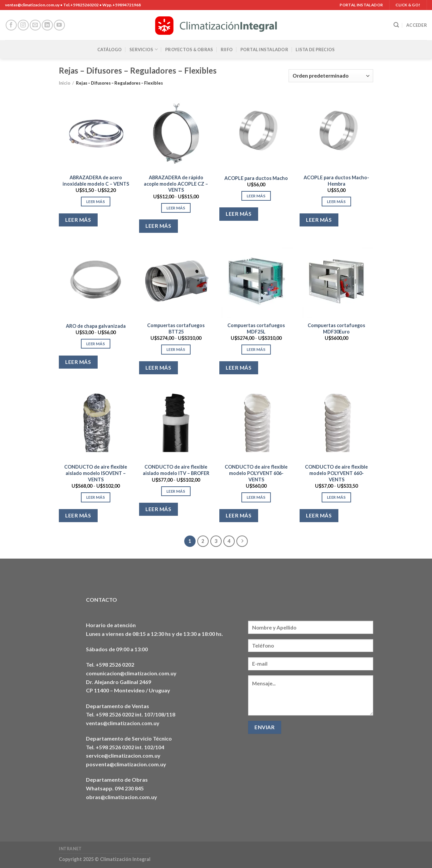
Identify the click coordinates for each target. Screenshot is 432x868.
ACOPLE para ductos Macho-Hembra (336, 181)
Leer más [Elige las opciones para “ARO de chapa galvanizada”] (96, 344)
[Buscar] (396, 25)
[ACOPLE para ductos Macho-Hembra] (336, 133)
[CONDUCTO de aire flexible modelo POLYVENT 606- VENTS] (256, 423)
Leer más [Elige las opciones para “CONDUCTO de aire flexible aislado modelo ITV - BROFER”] (176, 491)
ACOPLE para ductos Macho (256, 178)
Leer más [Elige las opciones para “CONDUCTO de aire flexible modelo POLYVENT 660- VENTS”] (336, 497)
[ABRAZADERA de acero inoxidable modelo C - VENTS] (96, 133)
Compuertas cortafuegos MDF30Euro (336, 328)
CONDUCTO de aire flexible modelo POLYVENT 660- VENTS (336, 473)
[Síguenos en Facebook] (11, 25)
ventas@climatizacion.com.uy (123, 723)
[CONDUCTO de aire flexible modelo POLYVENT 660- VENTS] (336, 423)
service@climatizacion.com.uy (123, 755)
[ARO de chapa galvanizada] (96, 281)
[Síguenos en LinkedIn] (47, 25)
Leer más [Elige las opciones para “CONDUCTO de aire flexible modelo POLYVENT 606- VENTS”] (256, 497)
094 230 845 (129, 788)
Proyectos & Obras (189, 50)
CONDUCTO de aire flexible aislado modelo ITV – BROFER (176, 470)
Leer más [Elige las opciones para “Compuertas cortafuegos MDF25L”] (256, 349)
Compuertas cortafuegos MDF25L (256, 328)
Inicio (65, 83)
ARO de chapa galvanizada (96, 326)
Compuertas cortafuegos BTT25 (176, 328)
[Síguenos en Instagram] (23, 25)
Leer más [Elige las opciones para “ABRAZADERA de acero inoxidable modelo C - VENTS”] (96, 202)
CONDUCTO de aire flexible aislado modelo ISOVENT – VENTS (96, 473)
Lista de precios (315, 50)
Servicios (144, 49)
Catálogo (110, 50)
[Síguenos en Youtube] (59, 25)
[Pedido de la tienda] (331, 76)
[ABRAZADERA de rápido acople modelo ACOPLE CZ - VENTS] (176, 133)
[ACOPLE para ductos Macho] (256, 133)
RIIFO (227, 50)
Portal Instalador (264, 50)
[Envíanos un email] (35, 25)
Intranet (70, 849)
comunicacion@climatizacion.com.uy (131, 673)
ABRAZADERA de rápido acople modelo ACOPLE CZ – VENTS (176, 184)
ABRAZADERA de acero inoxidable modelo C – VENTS (96, 181)
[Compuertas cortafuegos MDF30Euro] (336, 281)
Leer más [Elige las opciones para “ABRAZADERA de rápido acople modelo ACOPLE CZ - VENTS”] (176, 208)
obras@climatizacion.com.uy (122, 797)
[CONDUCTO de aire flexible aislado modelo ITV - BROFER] (176, 423)
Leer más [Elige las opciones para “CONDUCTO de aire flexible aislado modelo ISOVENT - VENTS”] (96, 497)
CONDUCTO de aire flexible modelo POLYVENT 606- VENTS (256, 473)
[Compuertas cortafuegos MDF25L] (256, 281)
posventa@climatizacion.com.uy (126, 764)
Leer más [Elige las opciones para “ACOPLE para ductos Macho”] (256, 196)
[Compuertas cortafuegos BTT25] (176, 281)
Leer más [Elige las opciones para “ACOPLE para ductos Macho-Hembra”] (336, 202)
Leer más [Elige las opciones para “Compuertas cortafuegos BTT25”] (176, 349)
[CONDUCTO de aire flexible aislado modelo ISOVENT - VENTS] (96, 423)
